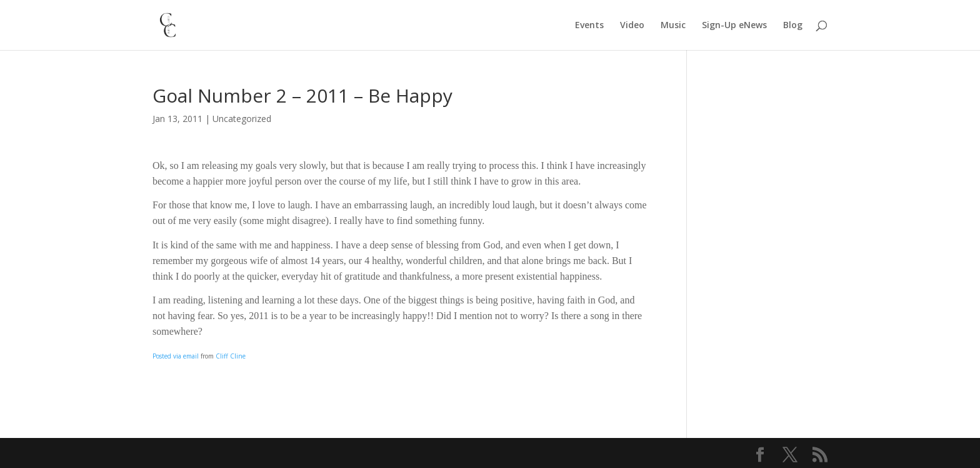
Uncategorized (242, 119)
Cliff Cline (231, 356)
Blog (793, 26)
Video (632, 26)
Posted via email (176, 356)
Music (673, 26)
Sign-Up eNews (734, 26)
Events (589, 26)
